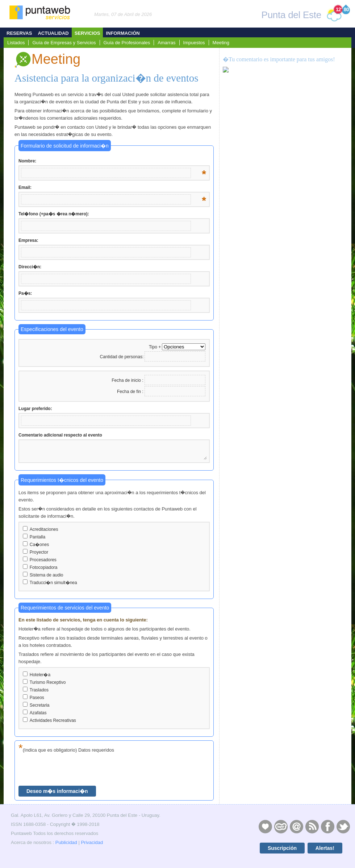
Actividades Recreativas (53, 720)
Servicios (87, 33)
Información (123, 33)
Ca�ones (39, 545)
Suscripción (282, 848)
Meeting (221, 43)
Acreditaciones (44, 529)
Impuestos (194, 43)
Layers (281, 826)
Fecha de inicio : (128, 380)
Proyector (39, 552)
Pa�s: (25, 293)
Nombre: (112, 161)
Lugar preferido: (35, 409)
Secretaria (40, 705)
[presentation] (74, 770)
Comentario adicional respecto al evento (60, 435)
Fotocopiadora (44, 567)
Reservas (19, 33)
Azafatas (38, 713)
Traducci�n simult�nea (53, 583)
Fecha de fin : (131, 392)
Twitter (343, 826)
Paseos (37, 698)
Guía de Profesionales (127, 43)
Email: (112, 188)
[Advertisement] (283, 218)
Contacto (296, 826)
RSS (312, 826)
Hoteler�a (40, 675)
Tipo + (155, 347)
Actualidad (53, 33)
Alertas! (325, 848)
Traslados (39, 690)
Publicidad (66, 842)
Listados (16, 43)
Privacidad (92, 842)
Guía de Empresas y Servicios (64, 43)
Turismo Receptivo (48, 682)
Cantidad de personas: (122, 357)
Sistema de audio (47, 575)
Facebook (327, 826)
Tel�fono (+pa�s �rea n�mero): (54, 214)
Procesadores (43, 560)
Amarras (166, 43)
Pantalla (37, 537)
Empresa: (28, 240)
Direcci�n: (30, 267)
